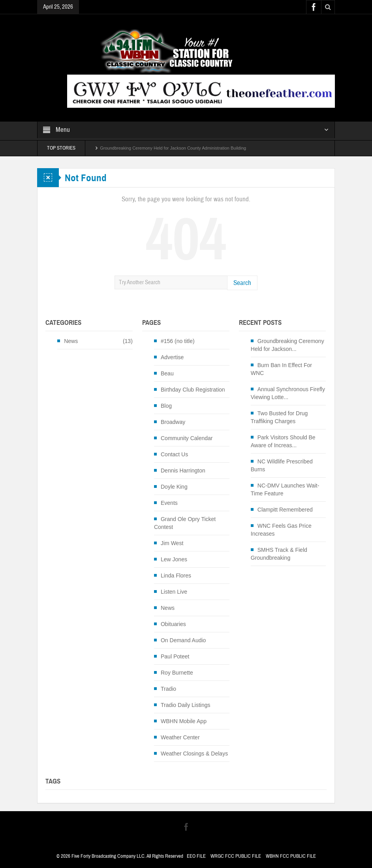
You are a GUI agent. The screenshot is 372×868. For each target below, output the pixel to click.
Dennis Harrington (183, 471)
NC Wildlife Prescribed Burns (282, 465)
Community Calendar (187, 438)
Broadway (173, 422)
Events (169, 503)
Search (242, 283)
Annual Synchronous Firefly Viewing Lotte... (288, 393)
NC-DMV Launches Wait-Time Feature (285, 489)
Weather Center (180, 737)
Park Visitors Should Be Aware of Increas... (283, 441)
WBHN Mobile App (184, 721)
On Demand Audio (183, 640)
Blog (166, 406)
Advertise (172, 357)
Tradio (168, 689)
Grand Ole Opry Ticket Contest (185, 523)
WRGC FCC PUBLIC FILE (236, 856)
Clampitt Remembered (285, 510)
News (71, 341)
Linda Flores (176, 576)
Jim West (172, 543)
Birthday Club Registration (193, 390)
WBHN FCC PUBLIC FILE (291, 856)
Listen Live (174, 592)
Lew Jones (174, 559)
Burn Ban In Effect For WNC (281, 369)
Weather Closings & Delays (194, 754)
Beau (167, 373)
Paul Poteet (175, 656)
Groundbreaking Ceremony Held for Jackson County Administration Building (173, 148)
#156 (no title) (178, 341)
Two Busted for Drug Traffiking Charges (279, 417)
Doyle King (174, 487)
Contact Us (174, 454)
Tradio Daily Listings (186, 705)
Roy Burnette (177, 673)
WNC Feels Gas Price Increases (281, 530)
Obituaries (173, 624)
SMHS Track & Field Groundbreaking (279, 554)
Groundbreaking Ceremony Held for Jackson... (287, 345)
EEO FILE (196, 856)
